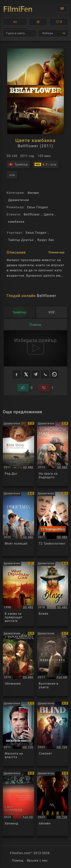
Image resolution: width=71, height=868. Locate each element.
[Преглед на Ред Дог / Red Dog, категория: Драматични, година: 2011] (19, 454)
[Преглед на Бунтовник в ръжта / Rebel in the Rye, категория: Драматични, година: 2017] (53, 664)
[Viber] (45, 374)
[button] (15, 22)
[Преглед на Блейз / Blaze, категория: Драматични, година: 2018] (53, 594)
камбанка (16, 222)
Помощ (18, 860)
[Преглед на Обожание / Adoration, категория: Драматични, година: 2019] (19, 664)
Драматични (19, 200)
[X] (26, 374)
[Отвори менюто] (62, 9)
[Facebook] (17, 374)
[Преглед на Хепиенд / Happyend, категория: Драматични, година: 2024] (19, 804)
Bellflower (32, 214)
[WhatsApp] (54, 374)
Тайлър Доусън (21, 240)
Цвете (49, 214)
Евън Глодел (37, 207)
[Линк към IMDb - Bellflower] (46, 164)
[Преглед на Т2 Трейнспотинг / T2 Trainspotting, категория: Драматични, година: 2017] (53, 524)
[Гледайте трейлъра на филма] (18, 164)
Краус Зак (46, 240)
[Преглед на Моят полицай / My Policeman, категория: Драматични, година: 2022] (19, 524)
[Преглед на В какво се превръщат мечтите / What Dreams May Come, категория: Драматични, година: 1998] (19, 594)
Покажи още (56, 252)
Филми (33, 193)
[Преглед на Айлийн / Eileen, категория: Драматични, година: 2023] (53, 804)
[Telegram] (35, 374)
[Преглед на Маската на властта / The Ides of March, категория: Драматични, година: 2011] (19, 734)
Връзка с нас (37, 860)
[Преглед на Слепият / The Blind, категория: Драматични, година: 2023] (53, 734)
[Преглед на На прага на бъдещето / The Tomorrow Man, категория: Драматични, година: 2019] (53, 454)
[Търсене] (20, 33)
